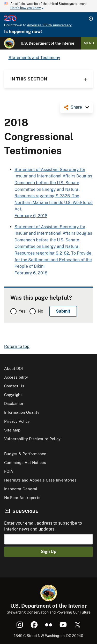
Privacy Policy (17, 421)
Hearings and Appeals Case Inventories (40, 480)
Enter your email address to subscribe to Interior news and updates (43, 526)
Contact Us (14, 386)
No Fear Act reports (22, 498)
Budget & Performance (25, 454)
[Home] (9, 43)
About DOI (13, 368)
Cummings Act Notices (25, 463)
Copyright (13, 395)
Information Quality (22, 412)
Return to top (17, 347)
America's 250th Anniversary (49, 25)
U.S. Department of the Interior (48, 43)
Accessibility (16, 377)
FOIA (9, 471)
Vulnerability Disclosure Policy (32, 439)
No (40, 311)
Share (76, 107)
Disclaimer (14, 403)
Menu (89, 43)
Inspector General (21, 489)
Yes (22, 311)
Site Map (12, 430)
